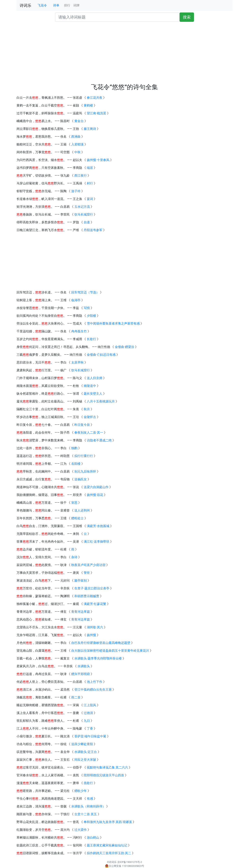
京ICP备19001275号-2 (130, 862)
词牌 (76, 5)
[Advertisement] (124, 54)
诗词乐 (25, 5)
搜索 (187, 17)
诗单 (56, 5)
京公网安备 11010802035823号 (124, 866)
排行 (67, 5)
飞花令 (42, 5)
